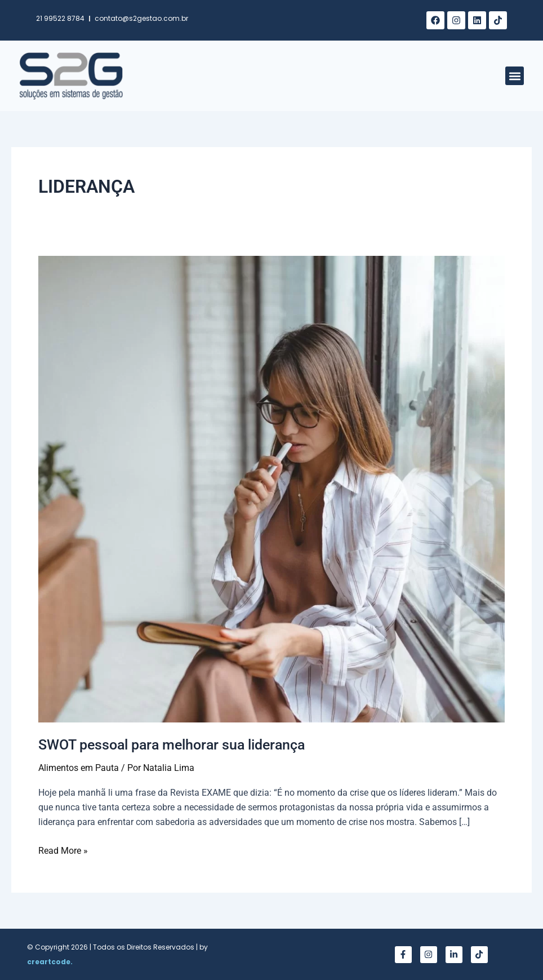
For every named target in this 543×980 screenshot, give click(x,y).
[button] (515, 76)
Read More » (63, 850)
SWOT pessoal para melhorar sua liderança (179, 744)
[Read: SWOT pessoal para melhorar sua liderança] (271, 488)
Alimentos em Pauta (79, 768)
